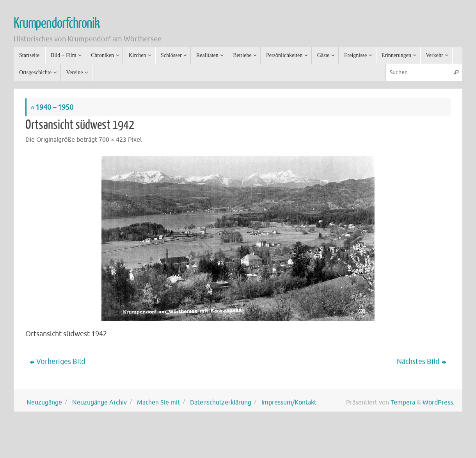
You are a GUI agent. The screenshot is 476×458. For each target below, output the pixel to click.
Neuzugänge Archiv (99, 402)
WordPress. (439, 402)
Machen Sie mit (158, 402)
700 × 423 (113, 140)
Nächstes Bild (422, 362)
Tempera (403, 402)
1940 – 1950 (52, 107)
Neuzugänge (44, 402)
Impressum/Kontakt (289, 402)
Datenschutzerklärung (221, 402)
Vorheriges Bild (58, 362)
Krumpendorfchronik (56, 23)
